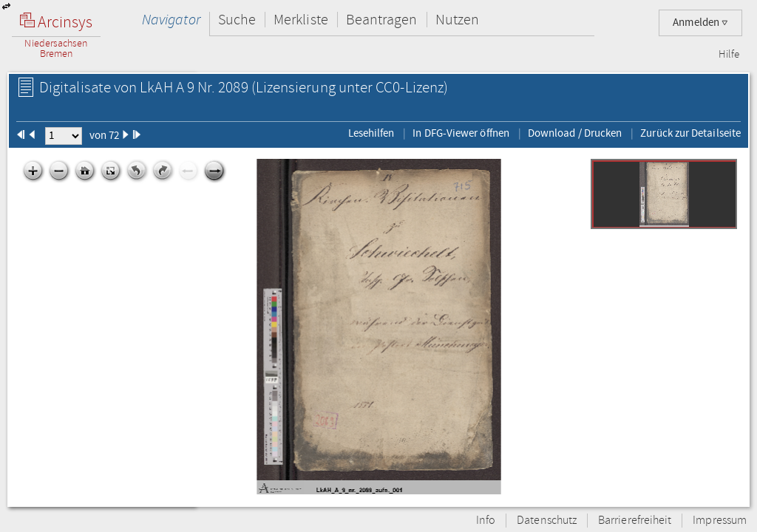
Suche (237, 20)
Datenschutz (547, 521)
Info (486, 521)
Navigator (171, 20)
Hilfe (729, 55)
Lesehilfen (371, 133)
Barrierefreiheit (635, 521)
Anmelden (700, 23)
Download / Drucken (575, 133)
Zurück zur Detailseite (690, 133)
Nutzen (457, 20)
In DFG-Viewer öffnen (461, 133)
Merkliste (301, 20)
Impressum (720, 521)
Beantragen (382, 20)
